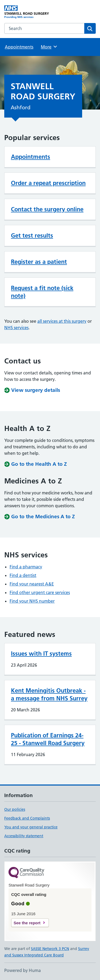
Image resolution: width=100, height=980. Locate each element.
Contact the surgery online (47, 209)
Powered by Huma (23, 970)
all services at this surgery (62, 321)
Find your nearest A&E (32, 584)
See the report (27, 923)
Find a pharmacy (26, 567)
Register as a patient (39, 262)
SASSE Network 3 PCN (50, 949)
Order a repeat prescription (48, 183)
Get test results (32, 235)
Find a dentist (23, 575)
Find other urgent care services (40, 592)
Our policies (15, 809)
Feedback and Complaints (27, 818)
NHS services (16, 328)
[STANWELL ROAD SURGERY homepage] (27, 12)
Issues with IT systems (41, 654)
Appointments (19, 47)
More (49, 47)
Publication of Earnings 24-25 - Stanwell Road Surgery (48, 739)
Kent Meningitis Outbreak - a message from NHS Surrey (49, 694)
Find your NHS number (32, 601)
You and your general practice (31, 827)
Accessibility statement (24, 836)
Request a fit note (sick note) (42, 292)
